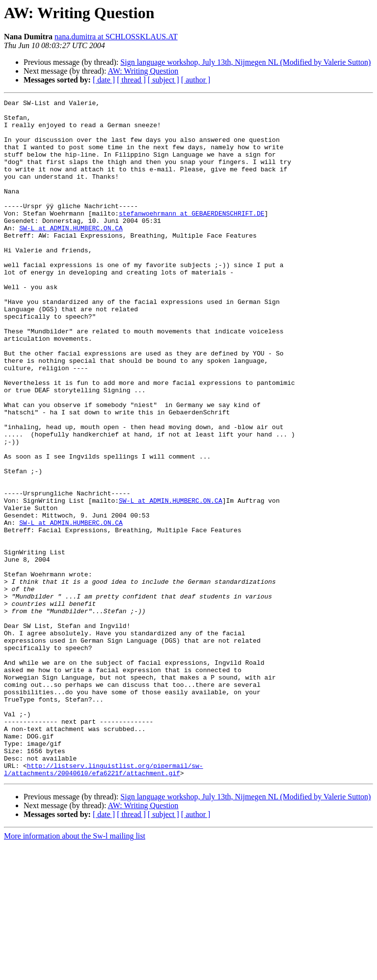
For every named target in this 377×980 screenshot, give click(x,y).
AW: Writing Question (143, 71)
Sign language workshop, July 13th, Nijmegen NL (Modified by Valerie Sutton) (245, 62)
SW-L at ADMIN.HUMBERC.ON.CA (71, 254)
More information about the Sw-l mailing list (75, 971)
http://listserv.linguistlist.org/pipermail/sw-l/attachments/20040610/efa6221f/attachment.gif (104, 904)
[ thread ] (131, 80)
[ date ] (104, 80)
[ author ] (196, 80)
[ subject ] (163, 80)
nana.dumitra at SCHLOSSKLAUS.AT (116, 37)
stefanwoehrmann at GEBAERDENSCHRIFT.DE (191, 237)
